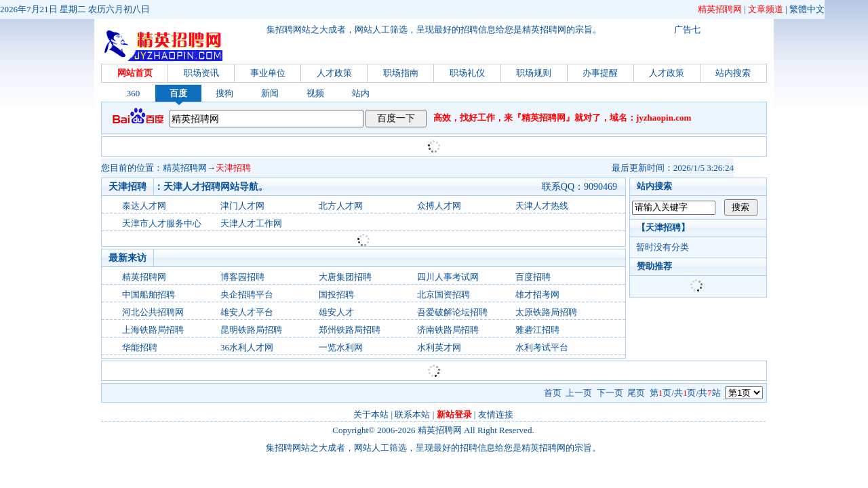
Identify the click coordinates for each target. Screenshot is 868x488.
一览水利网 (341, 347)
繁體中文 (807, 9)
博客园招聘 (242, 277)
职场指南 (401, 73)
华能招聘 (140, 347)
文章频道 (766, 9)
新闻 (270, 93)
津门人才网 (242, 206)
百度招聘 (533, 277)
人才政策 (334, 73)
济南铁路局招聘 (448, 330)
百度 (178, 93)
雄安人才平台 (247, 312)
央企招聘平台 (247, 294)
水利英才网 (439, 347)
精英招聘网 (720, 9)
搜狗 (224, 93)
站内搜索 (733, 73)
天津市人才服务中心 (162, 223)
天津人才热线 (542, 206)
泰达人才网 (144, 206)
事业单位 (268, 73)
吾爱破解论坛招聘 (452, 312)
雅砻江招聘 (537, 330)
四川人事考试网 (448, 277)
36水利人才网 (247, 347)
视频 (315, 93)
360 (134, 93)
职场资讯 (201, 73)
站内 (361, 93)
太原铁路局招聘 (546, 312)
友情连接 (496, 414)
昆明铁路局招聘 (251, 330)
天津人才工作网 (251, 223)
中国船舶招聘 (149, 294)
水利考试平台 (542, 347)
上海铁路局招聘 (153, 330)
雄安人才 (336, 312)
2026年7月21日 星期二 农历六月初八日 (75, 9)
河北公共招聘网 (153, 312)
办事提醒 (600, 73)
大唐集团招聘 (345, 277)
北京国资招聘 (443, 294)
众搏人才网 (439, 206)
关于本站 (371, 414)
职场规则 (534, 73)
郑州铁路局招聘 (350, 330)
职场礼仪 (467, 73)
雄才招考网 (537, 294)
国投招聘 (336, 294)
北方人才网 (341, 206)
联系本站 (412, 414)
